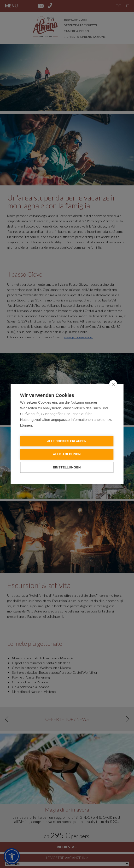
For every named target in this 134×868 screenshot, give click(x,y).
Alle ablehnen (67, 454)
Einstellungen (67, 467)
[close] (113, 384)
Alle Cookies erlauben (67, 441)
